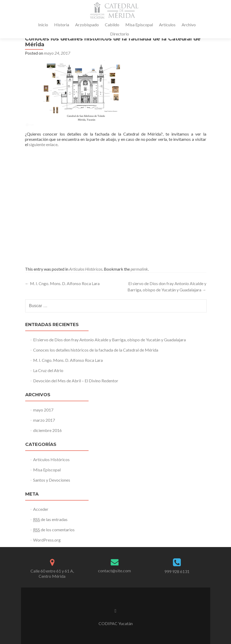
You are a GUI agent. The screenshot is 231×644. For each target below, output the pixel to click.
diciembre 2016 (47, 430)
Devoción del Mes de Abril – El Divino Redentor (76, 381)
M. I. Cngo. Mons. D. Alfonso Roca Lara (62, 283)
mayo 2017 (43, 410)
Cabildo (112, 25)
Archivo (189, 25)
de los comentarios (54, 530)
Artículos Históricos (86, 269)
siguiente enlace (43, 144)
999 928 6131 (177, 571)
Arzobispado (87, 25)
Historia (62, 25)
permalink (139, 269)
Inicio (43, 25)
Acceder (41, 509)
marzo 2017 (44, 420)
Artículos (167, 25)
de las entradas (50, 519)
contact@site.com (114, 571)
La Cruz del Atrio (48, 370)
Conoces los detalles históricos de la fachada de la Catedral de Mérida (96, 350)
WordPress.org (47, 540)
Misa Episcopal (139, 25)
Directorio (120, 34)
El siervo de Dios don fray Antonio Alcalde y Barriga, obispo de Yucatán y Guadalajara (109, 340)
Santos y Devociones (52, 480)
